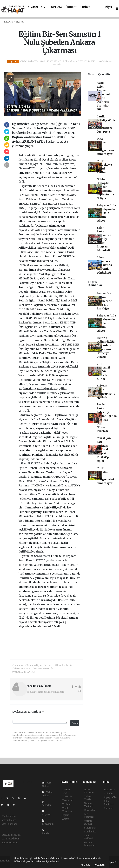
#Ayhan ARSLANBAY (24, 672)
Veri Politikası (9, 824)
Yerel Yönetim (67, 810)
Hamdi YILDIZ (53, 164)
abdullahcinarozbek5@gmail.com (46, 692)
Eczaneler (90, 810)
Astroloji (109, 808)
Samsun (24, 494)
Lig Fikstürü (89, 815)
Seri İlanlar (90, 832)
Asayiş (66, 819)
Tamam (100, 865)
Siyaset (33, 7)
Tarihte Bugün (88, 822)
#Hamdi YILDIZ (63, 665)
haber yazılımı (8, 864)
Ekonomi (71, 7)
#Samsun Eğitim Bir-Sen (39, 665)
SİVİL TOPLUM (51, 7)
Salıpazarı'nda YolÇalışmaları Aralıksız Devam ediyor (107, 213)
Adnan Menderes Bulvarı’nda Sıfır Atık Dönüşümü (104, 265)
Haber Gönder (10, 843)
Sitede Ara (109, 790)
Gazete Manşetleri (90, 844)
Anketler (109, 793)
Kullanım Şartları (11, 835)
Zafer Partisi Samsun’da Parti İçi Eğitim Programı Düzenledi (104, 239)
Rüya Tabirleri (109, 803)
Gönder (76, 723)
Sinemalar (90, 828)
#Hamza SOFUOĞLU (44, 668)
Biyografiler (111, 797)
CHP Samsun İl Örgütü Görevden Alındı (103, 371)
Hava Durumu (89, 791)
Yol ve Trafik (88, 798)
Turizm (85, 7)
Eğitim (66, 815)
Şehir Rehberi (89, 837)
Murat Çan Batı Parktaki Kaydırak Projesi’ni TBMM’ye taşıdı (104, 449)
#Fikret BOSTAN (21, 668)
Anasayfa (8, 22)
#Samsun (17, 665)
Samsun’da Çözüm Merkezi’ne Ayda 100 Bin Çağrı (104, 301)
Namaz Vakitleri (89, 805)
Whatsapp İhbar (10, 839)
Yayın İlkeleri (9, 820)
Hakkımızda (9, 816)
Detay (86, 865)
